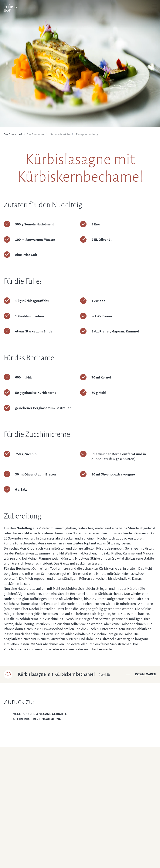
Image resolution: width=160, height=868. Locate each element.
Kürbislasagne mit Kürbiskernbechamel (64, 674)
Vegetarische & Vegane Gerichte (40, 714)
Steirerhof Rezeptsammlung (37, 719)
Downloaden (146, 674)
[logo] (11, 7)
